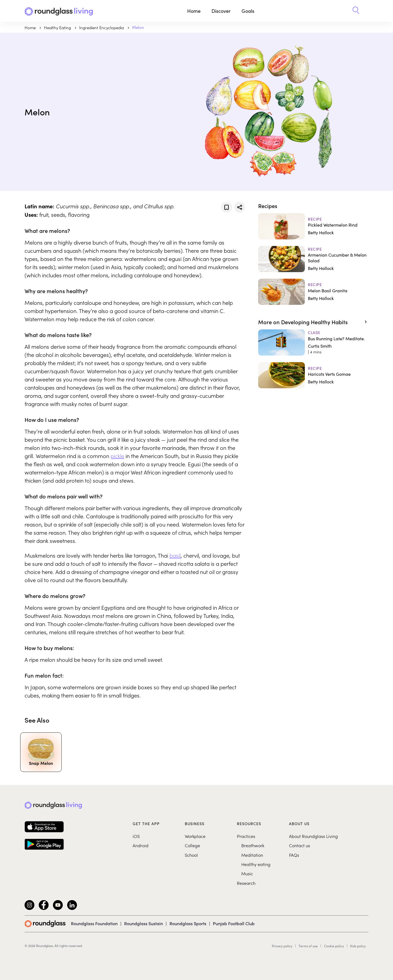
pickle (117, 456)
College (192, 845)
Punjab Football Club (234, 923)
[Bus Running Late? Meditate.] (313, 342)
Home (194, 11)
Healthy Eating (58, 27)
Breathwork (253, 845)
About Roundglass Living (313, 836)
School (191, 855)
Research (246, 883)
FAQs (294, 855)
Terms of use (308, 946)
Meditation (252, 855)
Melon (138, 27)
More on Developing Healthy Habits (303, 322)
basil (175, 555)
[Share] (240, 207)
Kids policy (358, 946)
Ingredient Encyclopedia (102, 27)
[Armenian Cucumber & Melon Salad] (313, 259)
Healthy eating (256, 864)
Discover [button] (221, 11)
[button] (356, 11)
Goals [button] (248, 11)
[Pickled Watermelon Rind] (313, 226)
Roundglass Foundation (94, 923)
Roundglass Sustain (144, 923)
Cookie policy (334, 946)
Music (247, 873)
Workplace (195, 836)
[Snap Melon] (41, 751)
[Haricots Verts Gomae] (313, 375)
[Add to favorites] (227, 207)
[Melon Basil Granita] (313, 292)
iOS (136, 836)
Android (141, 845)
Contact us (300, 845)
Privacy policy (282, 946)
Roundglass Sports (188, 923)
